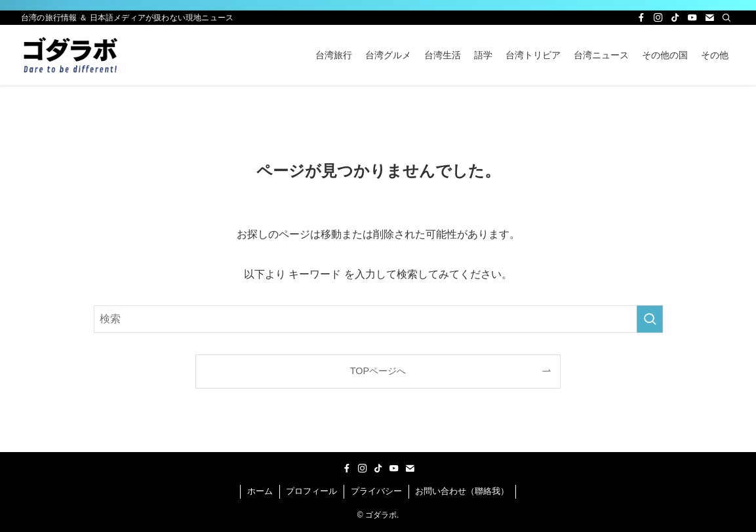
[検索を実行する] (650, 319)
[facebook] (641, 18)
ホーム (260, 491)
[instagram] (658, 18)
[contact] (709, 18)
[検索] (726, 18)
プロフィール (311, 491)
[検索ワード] (378, 319)
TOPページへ (378, 371)
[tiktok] (675, 18)
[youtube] (692, 18)
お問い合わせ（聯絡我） (462, 491)
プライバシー (376, 491)
